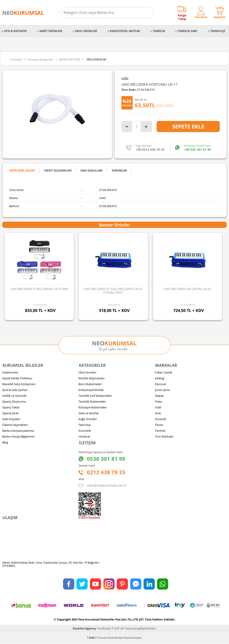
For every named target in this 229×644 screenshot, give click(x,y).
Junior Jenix (162, 390)
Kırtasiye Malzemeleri (93, 408)
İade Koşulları (11, 419)
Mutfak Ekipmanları (91, 378)
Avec (158, 413)
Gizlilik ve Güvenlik (14, 396)
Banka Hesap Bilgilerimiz (18, 437)
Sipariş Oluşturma (14, 402)
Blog (5, 442)
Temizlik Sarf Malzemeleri (95, 396)
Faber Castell (163, 373)
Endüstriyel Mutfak (125, 31)
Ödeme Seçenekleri (15, 425)
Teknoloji (218, 31)
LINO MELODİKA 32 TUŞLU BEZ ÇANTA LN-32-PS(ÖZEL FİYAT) (113, 291)
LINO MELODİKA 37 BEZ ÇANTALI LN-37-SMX (39, 289)
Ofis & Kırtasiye (15, 31)
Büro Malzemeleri (90, 384)
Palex (159, 402)
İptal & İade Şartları (15, 390)
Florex (159, 425)
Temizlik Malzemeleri (92, 402)
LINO (125, 78)
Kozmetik (85, 431)
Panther (160, 431)
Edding (160, 378)
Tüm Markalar (164, 437)
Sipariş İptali (10, 413)
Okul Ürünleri (86, 31)
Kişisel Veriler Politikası (17, 378)
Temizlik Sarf (188, 31)
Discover (161, 384)
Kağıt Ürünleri (51, 31)
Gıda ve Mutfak (89, 413)
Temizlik (159, 31)
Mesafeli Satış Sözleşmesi (19, 384)
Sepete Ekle (188, 126)
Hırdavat (84, 437)
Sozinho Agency (84, 629)
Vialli (158, 408)
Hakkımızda (10, 373)
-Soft (91, 638)
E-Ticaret (101, 638)
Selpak (159, 396)
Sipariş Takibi (11, 408)
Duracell (160, 419)
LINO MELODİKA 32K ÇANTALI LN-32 (187, 289)
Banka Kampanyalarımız (18, 431)
